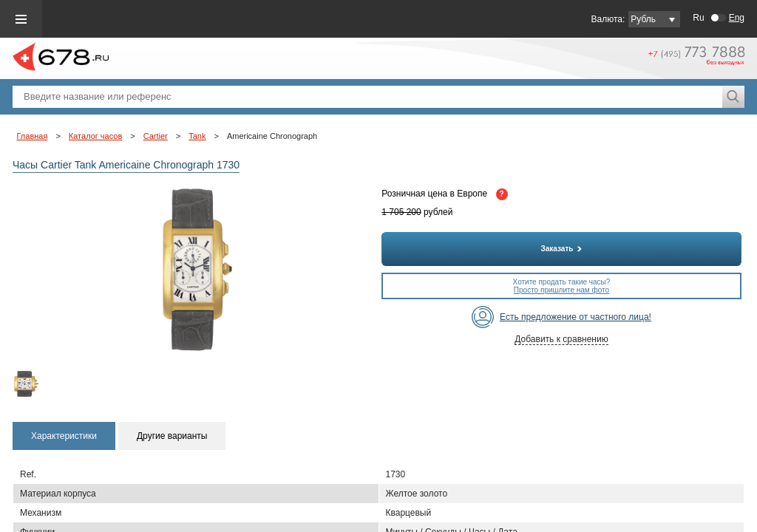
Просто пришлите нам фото (561, 290)
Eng (737, 18)
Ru (698, 18)
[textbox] (367, 97)
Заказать (562, 249)
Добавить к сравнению (561, 339)
